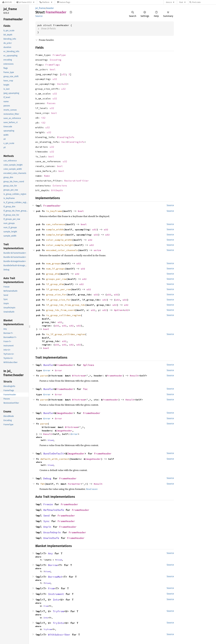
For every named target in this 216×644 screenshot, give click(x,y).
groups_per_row (56, 279)
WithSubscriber (59, 635)
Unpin (47, 527)
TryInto (58, 623)
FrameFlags (53, 65)
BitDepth (57, 190)
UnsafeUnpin (52, 532)
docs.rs (169, 2)
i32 (43, 118)
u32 (63, 74)
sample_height (56, 235)
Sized (51, 440)
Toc (85, 389)
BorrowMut (55, 577)
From (51, 588)
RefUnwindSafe (54, 510)
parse (44, 376)
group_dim (53, 274)
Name (47, 176)
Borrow (53, 565)
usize (97, 250)
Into (56, 600)
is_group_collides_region (63, 315)
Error (47, 370)
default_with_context (55, 459)
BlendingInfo (66, 137)
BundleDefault (54, 453)
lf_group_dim (55, 284)
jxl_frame (40, 8)
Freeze (48, 504)
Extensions (60, 186)
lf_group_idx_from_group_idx (66, 305)
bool (53, 69)
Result (134, 376)
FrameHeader (52, 206)
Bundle (48, 365)
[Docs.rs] (7, 2)
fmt (43, 484)
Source (39, 16)
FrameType (59, 55)
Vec (59, 84)
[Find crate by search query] (204, 2)
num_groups (53, 263)
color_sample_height (60, 245)
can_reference (56, 224)
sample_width (55, 229)
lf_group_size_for (58, 300)
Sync (46, 521)
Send (46, 516)
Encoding (56, 60)
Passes (51, 103)
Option (118, 310)
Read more (92, 489)
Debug (47, 478)
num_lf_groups (56, 269)
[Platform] (46, 2)
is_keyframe (54, 211)
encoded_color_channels (62, 250)
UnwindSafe (51, 538)
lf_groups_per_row (58, 289)
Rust (181, 2)
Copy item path (71, 12)
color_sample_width (59, 240)
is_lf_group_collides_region (66, 334)
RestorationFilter (76, 181)
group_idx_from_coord (61, 310)
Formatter (74, 484)
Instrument (56, 594)
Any (50, 553)
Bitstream (79, 376)
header (50, 8)
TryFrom (58, 611)
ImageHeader (65, 413)
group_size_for (56, 295)
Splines (89, 365)
